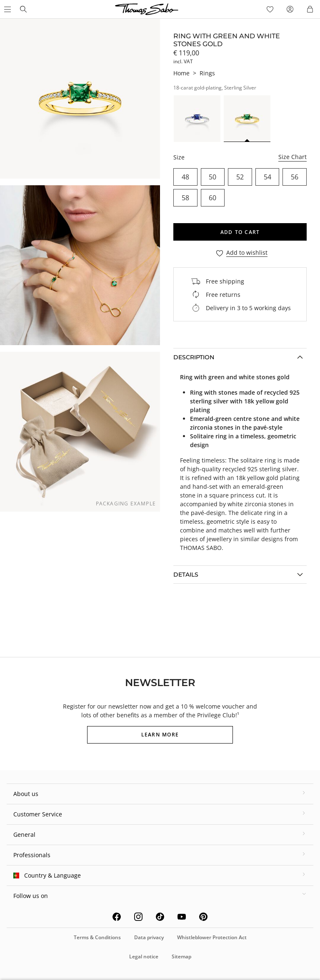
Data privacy (149, 937)
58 (185, 198)
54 (267, 177)
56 (295, 177)
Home (181, 73)
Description (194, 357)
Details (186, 575)
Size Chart (292, 157)
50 (212, 177)
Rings (207, 73)
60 (212, 198)
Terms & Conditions (97, 937)
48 (185, 177)
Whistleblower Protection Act (212, 937)
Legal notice (144, 956)
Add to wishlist (247, 253)
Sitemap (181, 956)
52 (240, 177)
